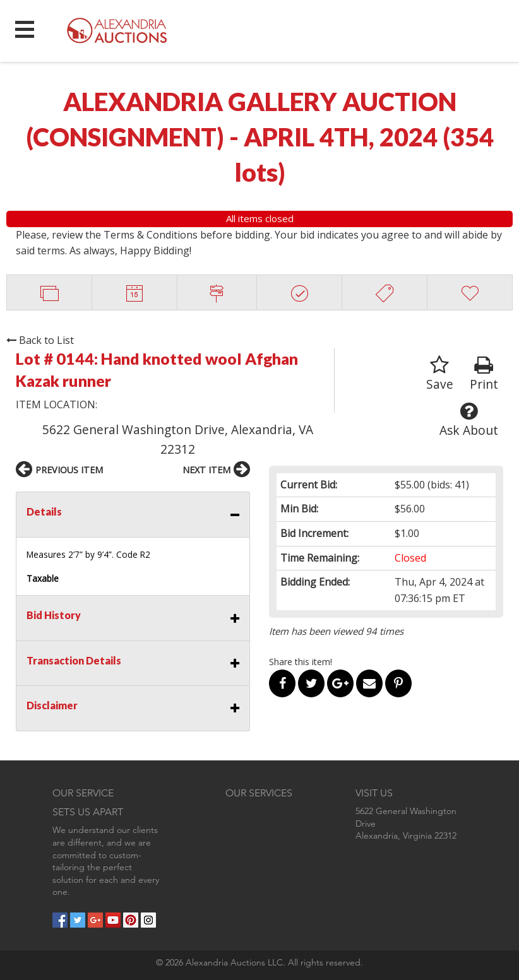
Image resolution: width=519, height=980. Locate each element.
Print (484, 374)
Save (440, 374)
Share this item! (301, 662)
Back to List (40, 340)
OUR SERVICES (259, 793)
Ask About (469, 420)
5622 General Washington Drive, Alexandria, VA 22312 (178, 439)
